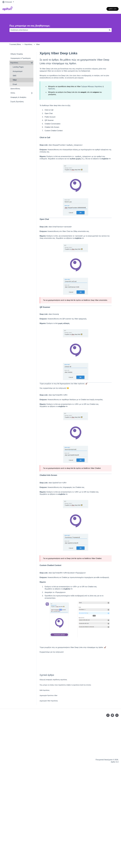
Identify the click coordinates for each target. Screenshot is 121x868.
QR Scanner (49, 120)
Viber (38, 44)
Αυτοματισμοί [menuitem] (18, 71)
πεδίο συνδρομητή (77, 596)
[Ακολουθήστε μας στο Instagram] (117, 715)
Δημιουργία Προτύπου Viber (49, 695)
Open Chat (49, 113)
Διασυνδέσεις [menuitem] (15, 89)
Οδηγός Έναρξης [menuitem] (17, 54)
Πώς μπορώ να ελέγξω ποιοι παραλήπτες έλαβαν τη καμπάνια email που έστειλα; (65, 685)
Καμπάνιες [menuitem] (14, 63)
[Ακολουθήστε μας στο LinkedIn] (112, 715)
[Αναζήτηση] (110, 30)
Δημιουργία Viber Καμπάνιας (49, 701)
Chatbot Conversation (53, 124)
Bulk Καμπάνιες (45, 690)
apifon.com (113, 9)
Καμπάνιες (28, 44)
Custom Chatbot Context (54, 131)
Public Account (50, 117)
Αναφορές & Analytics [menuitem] (18, 97)
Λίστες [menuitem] (13, 93)
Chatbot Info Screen (52, 127)
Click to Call (49, 110)
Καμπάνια (98, 86)
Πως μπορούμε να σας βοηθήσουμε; (30, 26)
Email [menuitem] (15, 84)
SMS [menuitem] (15, 76)
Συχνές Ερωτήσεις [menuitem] (17, 102)
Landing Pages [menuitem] (18, 67)
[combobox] (59, 30)
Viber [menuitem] (15, 80)
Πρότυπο (51, 89)
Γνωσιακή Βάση (15, 44)
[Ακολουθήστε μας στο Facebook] (108, 715)
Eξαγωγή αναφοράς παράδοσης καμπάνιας (53, 680)
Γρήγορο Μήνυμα (87, 86)
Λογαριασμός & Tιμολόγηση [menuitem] (21, 58)
